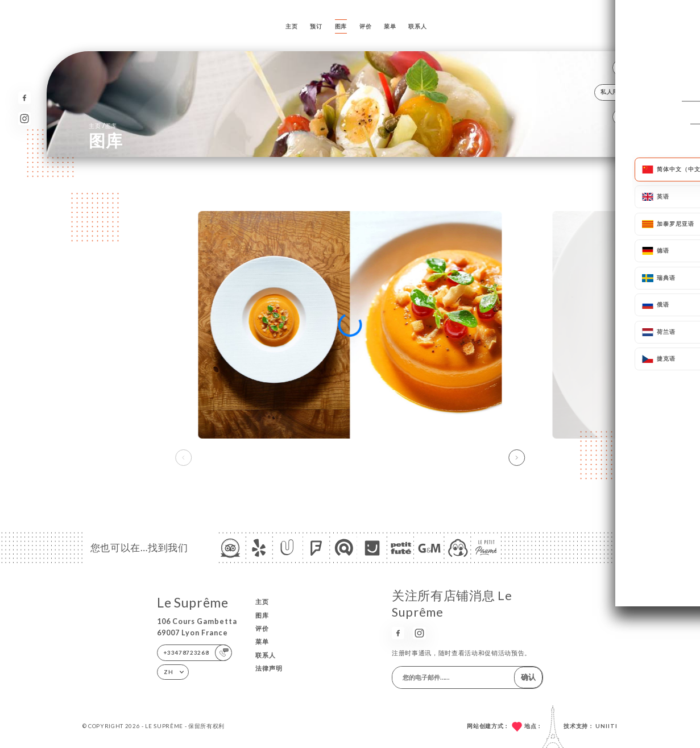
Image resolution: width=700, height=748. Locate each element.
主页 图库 (103, 125)
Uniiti (606, 726)
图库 (341, 26)
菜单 (390, 26)
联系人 (417, 26)
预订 (316, 26)
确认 (528, 677)
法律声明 (269, 668)
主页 (291, 26)
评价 (365, 26)
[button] (517, 457)
